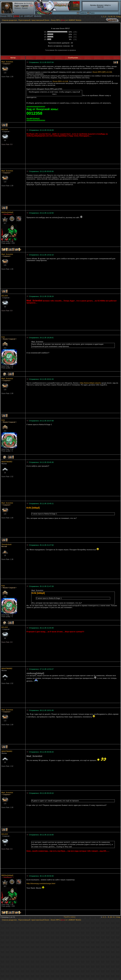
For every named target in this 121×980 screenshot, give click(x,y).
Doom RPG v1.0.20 (60, 81)
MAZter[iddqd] (7, 212)
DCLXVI (5, 130)
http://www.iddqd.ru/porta (90, 383)
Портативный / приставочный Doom (34, 20)
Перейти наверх (70, 917)
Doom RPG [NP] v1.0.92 (102, 72)
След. (119, 17)
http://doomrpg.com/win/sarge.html (41, 883)
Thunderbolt (6, 544)
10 (111, 17)
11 (114, 17)
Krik (3, 337)
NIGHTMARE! (7, 462)
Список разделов (9, 20)
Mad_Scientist (7, 62)
